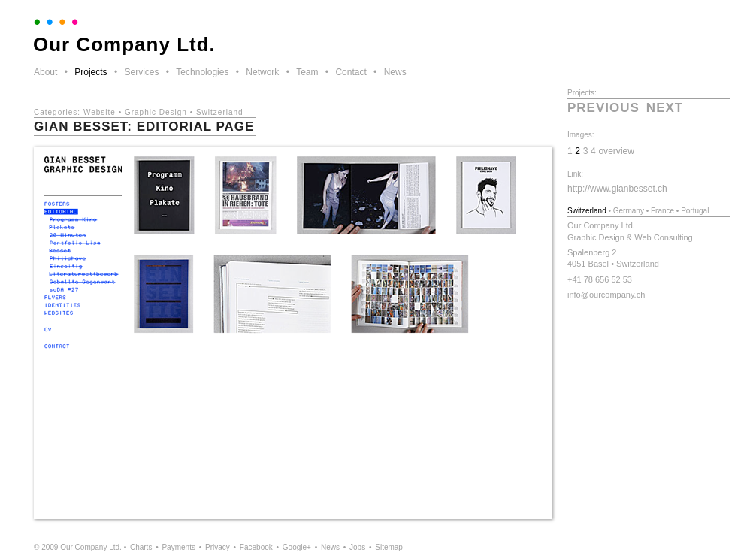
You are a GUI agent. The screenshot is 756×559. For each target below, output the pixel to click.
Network (262, 72)
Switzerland (220, 112)
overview (616, 151)
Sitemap (389, 547)
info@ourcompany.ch (606, 295)
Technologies (202, 72)
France (662, 211)
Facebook (256, 547)
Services (141, 72)
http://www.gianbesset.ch (617, 189)
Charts (141, 547)
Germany (629, 211)
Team (307, 72)
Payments (178, 547)
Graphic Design (156, 112)
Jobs (357, 547)
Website (100, 112)
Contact (351, 72)
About (45, 72)
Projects (91, 72)
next (665, 108)
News (395, 72)
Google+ (297, 547)
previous (603, 108)
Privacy (218, 547)
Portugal (695, 211)
